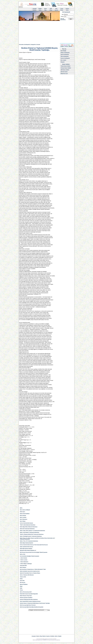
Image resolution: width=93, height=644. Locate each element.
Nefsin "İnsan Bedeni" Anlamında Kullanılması (29, 532)
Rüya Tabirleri (43, 636)
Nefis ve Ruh (23, 554)
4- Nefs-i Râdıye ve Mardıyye (26, 564)
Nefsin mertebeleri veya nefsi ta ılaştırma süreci (30, 571)
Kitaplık (60, 636)
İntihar (21, 579)
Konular (38, 44)
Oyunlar (56, 10)
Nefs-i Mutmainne (24, 519)
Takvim (40, 10)
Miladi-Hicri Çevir (64, 74)
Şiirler (56, 636)
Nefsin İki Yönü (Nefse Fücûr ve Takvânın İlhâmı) (30, 573)
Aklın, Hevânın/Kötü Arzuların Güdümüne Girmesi (30, 601)
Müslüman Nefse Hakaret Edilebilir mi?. (28, 550)
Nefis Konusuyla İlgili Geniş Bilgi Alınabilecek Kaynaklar (32, 607)
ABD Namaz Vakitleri (65, 70)
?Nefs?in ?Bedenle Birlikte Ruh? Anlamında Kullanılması (32, 534)
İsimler (67, 10)
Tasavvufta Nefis (23, 566)
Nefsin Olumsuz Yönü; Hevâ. (26, 596)
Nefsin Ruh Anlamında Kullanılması (27, 529)
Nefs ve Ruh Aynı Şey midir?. (26, 592)
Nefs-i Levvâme (23, 517)
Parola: (62, 17)
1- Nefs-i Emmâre (23, 558)
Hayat (21, 586)
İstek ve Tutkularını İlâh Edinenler (27, 575)
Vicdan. (21, 590)
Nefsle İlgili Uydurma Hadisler (26, 549)
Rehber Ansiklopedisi (65, 53)
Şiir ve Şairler (63, 60)
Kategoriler (33, 44)
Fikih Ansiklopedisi (65, 56)
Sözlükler (35, 10)
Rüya (45, 10)
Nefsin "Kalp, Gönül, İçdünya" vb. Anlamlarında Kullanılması (32, 531)
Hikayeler (63, 62)
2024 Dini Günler (64, 72)
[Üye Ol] (62, 19)
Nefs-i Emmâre (23, 516)
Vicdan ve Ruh (23, 577)
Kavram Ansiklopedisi (65, 58)
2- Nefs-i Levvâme (24, 560)
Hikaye (51, 10)
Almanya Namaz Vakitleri (66, 68)
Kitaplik (40, 9)
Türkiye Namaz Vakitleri (66, 66)
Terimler (67, 9)
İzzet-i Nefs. (22, 581)
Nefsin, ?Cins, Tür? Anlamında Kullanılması (29, 541)
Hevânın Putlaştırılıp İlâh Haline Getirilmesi (29, 599)
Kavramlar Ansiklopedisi (25, 44)
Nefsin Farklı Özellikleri (25, 514)
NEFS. (21, 508)
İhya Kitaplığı (63, 51)
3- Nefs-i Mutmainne (24, 562)
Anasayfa (35, 9)
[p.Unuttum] (63, 20)
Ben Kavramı (23, 583)
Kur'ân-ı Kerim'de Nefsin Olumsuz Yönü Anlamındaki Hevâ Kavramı (34, 545)
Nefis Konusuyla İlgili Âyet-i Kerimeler (28, 605)
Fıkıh (56, 9)
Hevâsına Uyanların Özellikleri (26, 598)
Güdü (21, 588)
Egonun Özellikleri (24, 584)
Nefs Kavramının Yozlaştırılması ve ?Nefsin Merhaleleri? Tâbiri (33, 569)
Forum (62, 9)
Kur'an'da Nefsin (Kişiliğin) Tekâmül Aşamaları (29, 556)
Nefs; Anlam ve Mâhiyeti (25, 510)
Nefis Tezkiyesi (23, 567)
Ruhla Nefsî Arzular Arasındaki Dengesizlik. (29, 594)
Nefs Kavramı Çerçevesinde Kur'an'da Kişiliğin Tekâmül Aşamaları (34, 552)
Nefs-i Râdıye (23, 521)
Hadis (51, 9)
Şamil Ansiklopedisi (65, 55)
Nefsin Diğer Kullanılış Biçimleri (26, 543)
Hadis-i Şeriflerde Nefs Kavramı (26, 547)
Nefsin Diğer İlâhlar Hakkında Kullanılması (29, 527)
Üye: (63, 14)
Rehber (62, 10)
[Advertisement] (46, 32)
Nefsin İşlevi (22, 512)
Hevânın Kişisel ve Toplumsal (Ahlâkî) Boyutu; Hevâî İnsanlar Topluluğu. (35, 603)
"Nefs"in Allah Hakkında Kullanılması (28, 525)
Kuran (45, 9)
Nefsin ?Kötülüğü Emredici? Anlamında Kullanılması (31, 536)
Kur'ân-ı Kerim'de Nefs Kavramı (26, 523)
